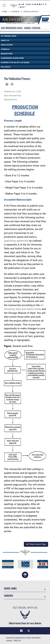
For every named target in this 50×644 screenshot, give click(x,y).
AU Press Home (9, 36)
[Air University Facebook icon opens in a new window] (21, 631)
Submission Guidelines (12, 58)
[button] (4, 6)
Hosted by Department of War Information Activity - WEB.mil (23, 639)
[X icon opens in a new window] (29, 631)
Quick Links (10, 588)
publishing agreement (16, 241)
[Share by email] (12, 84)
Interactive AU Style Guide (15, 63)
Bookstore (7, 54)
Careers (8, 596)
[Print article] (7, 84)
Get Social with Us (25, 608)
